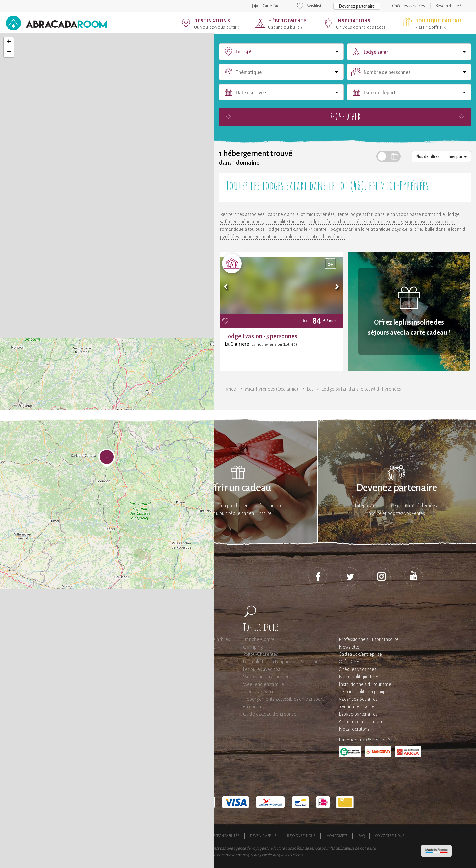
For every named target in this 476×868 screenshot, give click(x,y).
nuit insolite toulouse (286, 222)
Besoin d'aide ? (448, 6)
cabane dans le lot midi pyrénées (301, 214)
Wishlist (314, 6)
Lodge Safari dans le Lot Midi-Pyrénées (361, 389)
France (229, 389)
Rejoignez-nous (301, 836)
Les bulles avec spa (262, 669)
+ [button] (9, 42)
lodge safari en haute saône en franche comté (355, 222)
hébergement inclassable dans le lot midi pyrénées (294, 237)
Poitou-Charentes (260, 654)
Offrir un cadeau (238, 488)
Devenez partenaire (357, 6)
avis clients (294, 855)
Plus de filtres (428, 157)
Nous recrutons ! (355, 729)
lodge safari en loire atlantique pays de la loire (376, 229)
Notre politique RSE (358, 677)
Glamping (253, 647)
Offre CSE (349, 662)
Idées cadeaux (258, 692)
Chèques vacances (409, 6)
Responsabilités (225, 836)
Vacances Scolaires (358, 699)
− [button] (9, 52)
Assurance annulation (360, 722)
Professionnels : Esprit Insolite (369, 639)
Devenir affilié (263, 836)
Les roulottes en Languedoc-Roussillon (281, 662)
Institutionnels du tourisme (365, 684)
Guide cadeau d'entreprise (270, 714)
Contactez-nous (390, 836)
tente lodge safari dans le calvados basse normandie (391, 214)
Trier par (457, 157)
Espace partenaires (358, 714)
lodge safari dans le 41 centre (297, 229)
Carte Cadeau (274, 6)
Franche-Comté (259, 639)
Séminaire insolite (357, 706)
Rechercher (345, 117)
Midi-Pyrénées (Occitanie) (272, 389)
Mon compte (337, 836)
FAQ (361, 836)
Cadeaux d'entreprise (360, 654)
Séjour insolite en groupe (364, 692)
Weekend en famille (263, 684)
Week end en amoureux (267, 677)
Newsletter (350, 647)
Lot (310, 389)
